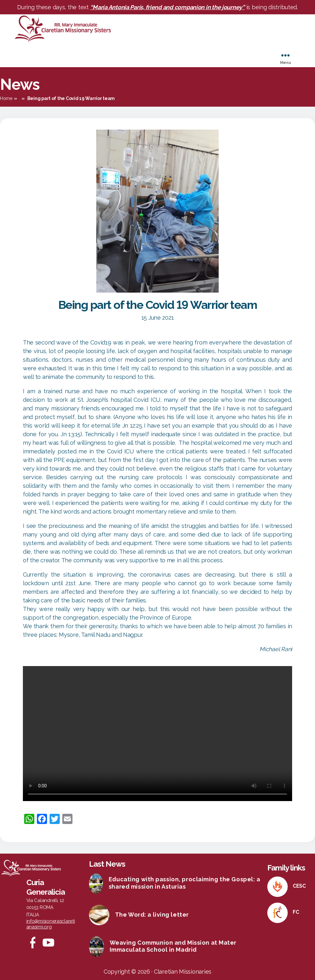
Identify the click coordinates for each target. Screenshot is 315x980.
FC (296, 912)
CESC (299, 886)
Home (6, 98)
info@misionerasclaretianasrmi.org (51, 924)
